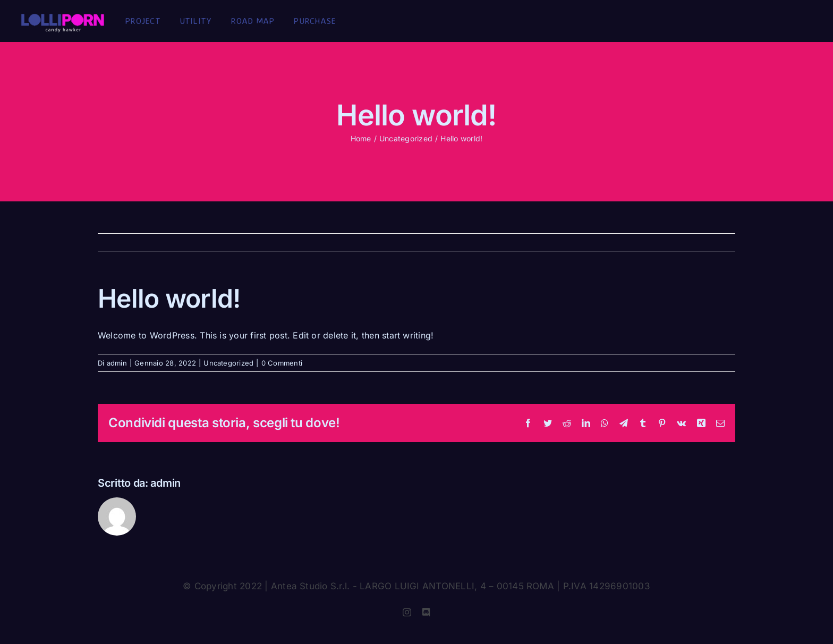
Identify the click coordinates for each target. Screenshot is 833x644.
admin (117, 363)
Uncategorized (228, 363)
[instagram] (407, 612)
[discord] (426, 612)
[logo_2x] (62, 18)
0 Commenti (282, 363)
